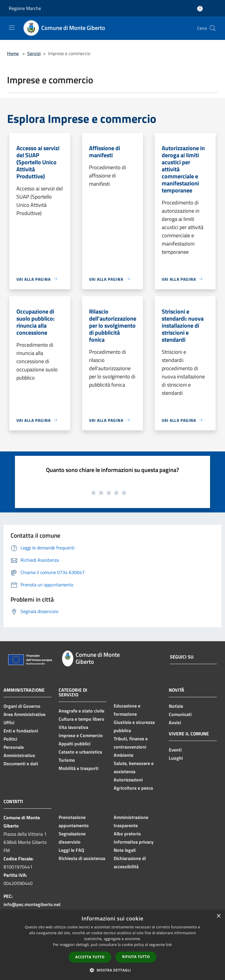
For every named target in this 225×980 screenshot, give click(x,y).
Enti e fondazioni (21, 731)
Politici (10, 739)
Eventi (175, 750)
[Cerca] (213, 28)
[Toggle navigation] (12, 28)
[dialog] (112, 945)
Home (13, 53)
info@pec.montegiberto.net (32, 904)
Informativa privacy (134, 842)
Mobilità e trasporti (79, 768)
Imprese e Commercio (81, 735)
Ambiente (123, 755)
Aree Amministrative (24, 714)
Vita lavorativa (73, 727)
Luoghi (176, 758)
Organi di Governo (22, 706)
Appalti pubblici (75, 744)
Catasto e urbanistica (80, 752)
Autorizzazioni (128, 780)
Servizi (34, 53)
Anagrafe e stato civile (81, 711)
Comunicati (180, 714)
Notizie (176, 706)
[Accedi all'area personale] (200, 9)
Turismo (67, 760)
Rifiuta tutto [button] (136, 957)
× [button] (218, 916)
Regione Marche (25, 8)
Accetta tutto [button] (90, 957)
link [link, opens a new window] (169, 945)
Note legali (125, 850)
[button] (112, 970)
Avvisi (175, 722)
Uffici (9, 722)
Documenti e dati (21, 764)
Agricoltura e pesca (133, 788)
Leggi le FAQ (71, 850)
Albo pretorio (127, 834)
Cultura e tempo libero (81, 719)
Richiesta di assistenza (82, 858)
